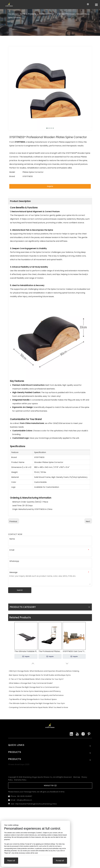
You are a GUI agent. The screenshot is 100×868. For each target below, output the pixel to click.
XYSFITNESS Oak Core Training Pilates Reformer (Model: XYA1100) (74, 651)
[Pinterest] (89, 734)
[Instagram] (83, 734)
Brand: (12, 176)
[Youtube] (77, 734)
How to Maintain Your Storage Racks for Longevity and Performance (36, 695)
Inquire (50, 186)
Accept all (60, 861)
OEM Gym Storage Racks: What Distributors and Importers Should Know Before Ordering (44, 671)
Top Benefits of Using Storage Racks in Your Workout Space (33, 699)
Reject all (11, 861)
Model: (12, 172)
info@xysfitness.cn (24, 800)
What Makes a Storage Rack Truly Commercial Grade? (31, 683)
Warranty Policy (20, 780)
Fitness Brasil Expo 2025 (19, 764)
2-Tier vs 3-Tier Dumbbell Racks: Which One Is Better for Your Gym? (36, 679)
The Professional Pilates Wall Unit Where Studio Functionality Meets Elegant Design (50, 651)
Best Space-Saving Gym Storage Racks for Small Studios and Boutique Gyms (40, 675)
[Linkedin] (71, 734)
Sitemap (77, 777)
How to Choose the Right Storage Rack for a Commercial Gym (34, 687)
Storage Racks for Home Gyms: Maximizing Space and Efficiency (35, 691)
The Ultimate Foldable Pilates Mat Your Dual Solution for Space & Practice (26, 651)
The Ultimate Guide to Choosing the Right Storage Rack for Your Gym (37, 703)
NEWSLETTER (50, 786)
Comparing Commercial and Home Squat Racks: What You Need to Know (39, 707)
